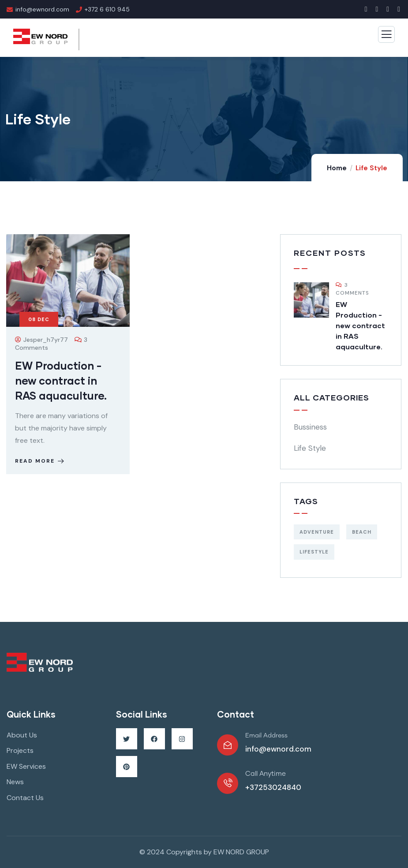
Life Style (310, 448)
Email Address (266, 736)
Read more (40, 461)
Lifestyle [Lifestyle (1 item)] (314, 552)
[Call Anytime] (228, 783)
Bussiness (310, 427)
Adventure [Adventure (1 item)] (317, 532)
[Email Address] (228, 745)
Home (337, 168)
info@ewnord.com (278, 749)
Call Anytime (266, 774)
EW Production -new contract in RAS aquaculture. (61, 380)
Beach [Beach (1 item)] (362, 532)
